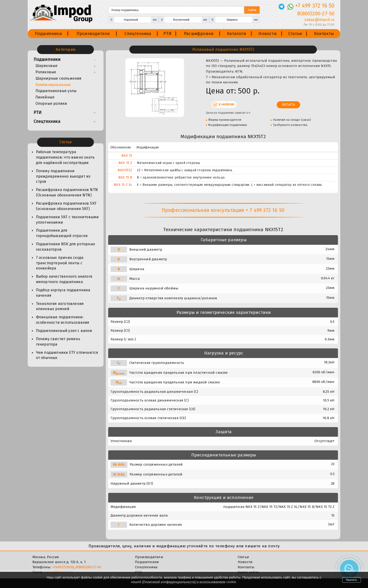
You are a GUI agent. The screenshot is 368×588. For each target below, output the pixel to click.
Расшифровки (199, 34)
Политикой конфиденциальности (169, 582)
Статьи (295, 34)
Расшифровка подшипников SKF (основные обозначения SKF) (66, 206)
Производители (93, 34)
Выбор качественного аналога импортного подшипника (64, 279)
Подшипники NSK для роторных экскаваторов (65, 247)
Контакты (324, 34)
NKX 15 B (125, 177)
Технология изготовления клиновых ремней (60, 306)
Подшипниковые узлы (56, 91)
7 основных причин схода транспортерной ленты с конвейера (60, 263)
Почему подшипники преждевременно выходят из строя (63, 176)
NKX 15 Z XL (123, 185)
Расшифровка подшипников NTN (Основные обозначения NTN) (67, 192)
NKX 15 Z (125, 163)
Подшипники (48, 34)
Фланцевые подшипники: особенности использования (63, 320)
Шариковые (47, 66)
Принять (352, 580)
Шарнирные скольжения (59, 78)
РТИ (167, 34)
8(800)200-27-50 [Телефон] (316, 14)
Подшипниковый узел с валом (64, 331)
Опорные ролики (51, 103)
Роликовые (46, 72)
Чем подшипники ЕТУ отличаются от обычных (67, 355)
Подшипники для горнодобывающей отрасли (62, 233)
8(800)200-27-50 (88, 567)
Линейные (45, 97)
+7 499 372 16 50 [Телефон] (315, 6)
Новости (267, 34)
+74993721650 (63, 567)
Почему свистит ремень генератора (58, 342)
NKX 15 (127, 156)
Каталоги (237, 34)
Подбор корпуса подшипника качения (63, 293)
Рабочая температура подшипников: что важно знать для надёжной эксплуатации (65, 157)
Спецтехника (138, 34)
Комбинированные (53, 85)
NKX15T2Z (125, 170)
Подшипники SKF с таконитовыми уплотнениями (67, 220)
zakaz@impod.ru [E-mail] (320, 20)
